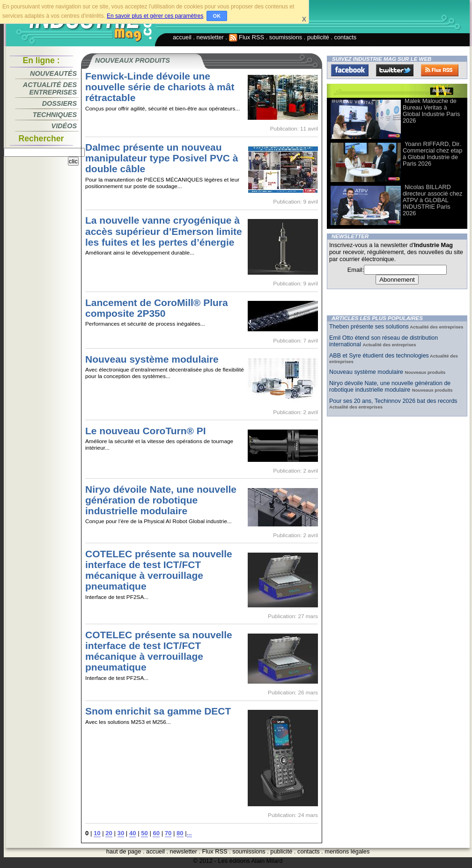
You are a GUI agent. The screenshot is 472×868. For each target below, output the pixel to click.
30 (121, 833)
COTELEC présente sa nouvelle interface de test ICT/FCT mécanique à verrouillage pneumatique (159, 570)
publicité (318, 37)
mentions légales (347, 851)
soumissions (286, 37)
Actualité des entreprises (50, 88)
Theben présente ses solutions (369, 327)
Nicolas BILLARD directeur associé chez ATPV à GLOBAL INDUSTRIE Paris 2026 (432, 200)
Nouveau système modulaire (152, 359)
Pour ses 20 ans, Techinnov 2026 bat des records (393, 401)
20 (109, 833)
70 (168, 833)
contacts (346, 37)
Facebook (350, 70)
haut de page (124, 851)
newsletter (210, 37)
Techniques (55, 115)
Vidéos (64, 126)
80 (180, 833)
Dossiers (59, 103)
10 (97, 833)
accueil (182, 37)
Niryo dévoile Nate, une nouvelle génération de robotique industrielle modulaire (161, 500)
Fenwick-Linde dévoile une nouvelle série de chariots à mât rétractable (160, 87)
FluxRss (440, 70)
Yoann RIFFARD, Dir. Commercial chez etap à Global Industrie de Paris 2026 (432, 154)
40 (133, 833)
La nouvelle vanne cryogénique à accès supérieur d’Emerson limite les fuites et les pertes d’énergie (164, 231)
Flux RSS (247, 37)
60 (156, 833)
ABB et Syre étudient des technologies (379, 356)
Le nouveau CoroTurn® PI (146, 431)
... (189, 833)
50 (144, 833)
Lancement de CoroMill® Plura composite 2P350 (157, 308)
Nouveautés (53, 73)
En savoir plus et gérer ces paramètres (155, 16)
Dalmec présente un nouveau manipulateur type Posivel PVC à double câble (162, 158)
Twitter (395, 70)
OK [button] (217, 16)
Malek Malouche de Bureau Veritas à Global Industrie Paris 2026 (431, 111)
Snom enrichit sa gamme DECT (158, 711)
